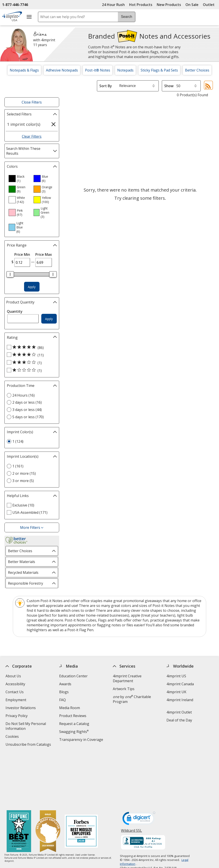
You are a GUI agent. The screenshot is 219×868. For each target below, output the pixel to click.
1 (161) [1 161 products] (18, 466)
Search (127, 17)
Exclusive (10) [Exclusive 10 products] (23, 505)
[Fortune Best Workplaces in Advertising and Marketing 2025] (19, 779)
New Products (169, 5)
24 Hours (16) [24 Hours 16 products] (24, 395)
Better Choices (197, 70)
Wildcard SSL (131, 779)
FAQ (62, 700)
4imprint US (176, 676)
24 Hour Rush (113, 5)
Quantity (15, 311)
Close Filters (32, 102)
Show (169, 86)
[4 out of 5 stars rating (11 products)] (31, 355)
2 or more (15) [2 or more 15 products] (24, 473)
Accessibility (15, 684)
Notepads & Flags (24, 70)
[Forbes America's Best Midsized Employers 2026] (81, 779)
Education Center (73, 676)
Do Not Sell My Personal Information (26, 727)
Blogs (64, 692)
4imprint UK (176, 692)
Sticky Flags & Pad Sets (159, 70)
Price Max (44, 254)
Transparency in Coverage (82, 740)
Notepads (125, 70)
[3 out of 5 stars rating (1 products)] (31, 363)
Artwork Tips (124, 689)
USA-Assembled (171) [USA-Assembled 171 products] (30, 512)
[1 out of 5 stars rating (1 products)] (31, 370)
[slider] (10, 274)
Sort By (106, 86)
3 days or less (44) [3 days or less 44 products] (27, 410)
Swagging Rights (74, 732)
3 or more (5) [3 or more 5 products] (23, 481)
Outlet (210, 5)
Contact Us (15, 692)
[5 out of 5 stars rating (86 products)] (31, 347)
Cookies (13, 737)
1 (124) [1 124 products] (18, 441)
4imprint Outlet (179, 712)
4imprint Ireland (180, 700)
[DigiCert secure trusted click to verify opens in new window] (139, 767)
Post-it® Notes (98, 70)
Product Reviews (73, 716)
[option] (19, 179)
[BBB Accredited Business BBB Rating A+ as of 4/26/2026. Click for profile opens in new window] (143, 790)
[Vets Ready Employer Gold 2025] (48, 779)
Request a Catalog (74, 724)
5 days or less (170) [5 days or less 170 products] (28, 417)
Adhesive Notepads (62, 70)
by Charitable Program (132, 699)
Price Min (22, 254)
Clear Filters (32, 136)
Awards (65, 684)
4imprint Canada (180, 684)
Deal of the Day (179, 720)
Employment (16, 700)
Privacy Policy (17, 716)
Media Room (70, 708)
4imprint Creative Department (127, 678)
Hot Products (141, 5)
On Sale (192, 5)
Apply (32, 287)
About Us (13, 676)
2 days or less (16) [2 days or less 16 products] (27, 402)
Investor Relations (21, 708)
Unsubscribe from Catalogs (29, 745)
